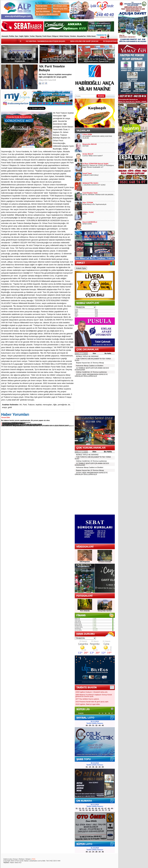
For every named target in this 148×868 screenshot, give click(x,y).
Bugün (81, 353)
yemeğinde (62, 405)
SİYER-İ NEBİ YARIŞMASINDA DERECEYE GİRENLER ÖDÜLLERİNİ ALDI (91, 375)
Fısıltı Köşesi (47, 36)
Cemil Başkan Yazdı (90, 193)
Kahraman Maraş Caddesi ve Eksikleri (89, 366)
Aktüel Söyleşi (64, 36)
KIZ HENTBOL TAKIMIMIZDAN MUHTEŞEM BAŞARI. (49, 41)
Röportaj (39, 36)
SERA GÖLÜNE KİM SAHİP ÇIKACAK (88, 41)
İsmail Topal (87, 173)
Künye (15, 859)
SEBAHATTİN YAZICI (90, 183)
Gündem (73, 36)
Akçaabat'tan (81, 36)
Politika (12, 36)
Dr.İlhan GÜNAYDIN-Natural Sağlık (95, 164)
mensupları (47, 405)
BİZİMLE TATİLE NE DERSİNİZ (87, 356)
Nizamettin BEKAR (90, 144)
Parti (25, 405)
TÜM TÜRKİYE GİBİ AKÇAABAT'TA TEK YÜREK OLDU (93, 360)
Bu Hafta (108, 353)
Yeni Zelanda (85, 611)
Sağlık (21, 36)
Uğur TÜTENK (88, 203)
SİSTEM (85, 146)
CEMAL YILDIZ (88, 212)
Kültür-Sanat (91, 36)
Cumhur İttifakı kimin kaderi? (93, 156)
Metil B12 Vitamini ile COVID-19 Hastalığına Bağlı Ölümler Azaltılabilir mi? (98, 166)
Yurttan (32, 36)
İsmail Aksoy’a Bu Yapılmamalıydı (94, 204)
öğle (55, 405)
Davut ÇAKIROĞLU (90, 222)
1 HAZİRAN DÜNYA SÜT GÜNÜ (94, 185)
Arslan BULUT (88, 154)
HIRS (84, 214)
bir (69, 405)
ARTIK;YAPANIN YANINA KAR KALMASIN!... (99, 195)
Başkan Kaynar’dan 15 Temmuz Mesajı (89, 363)
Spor (17, 36)
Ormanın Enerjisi (105, 562)
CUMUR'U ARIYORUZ (90, 175)
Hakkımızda (8, 859)
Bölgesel (55, 36)
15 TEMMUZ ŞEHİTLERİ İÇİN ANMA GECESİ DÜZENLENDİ (92, 369)
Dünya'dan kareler (105, 611)
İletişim (28, 859)
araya (4, 407)
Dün (94, 353)
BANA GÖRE (87, 224)
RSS (34, 859)
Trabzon (31, 405)
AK (21, 405)
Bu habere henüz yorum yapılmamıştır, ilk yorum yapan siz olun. (26, 420)
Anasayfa (5, 36)
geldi (10, 407)
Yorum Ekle (6, 417)
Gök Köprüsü (85, 562)
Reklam (22, 859)
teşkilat (39, 405)
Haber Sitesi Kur (16, 862)
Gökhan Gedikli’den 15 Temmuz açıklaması (91, 372)
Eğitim (27, 36)
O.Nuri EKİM (87, 134)
